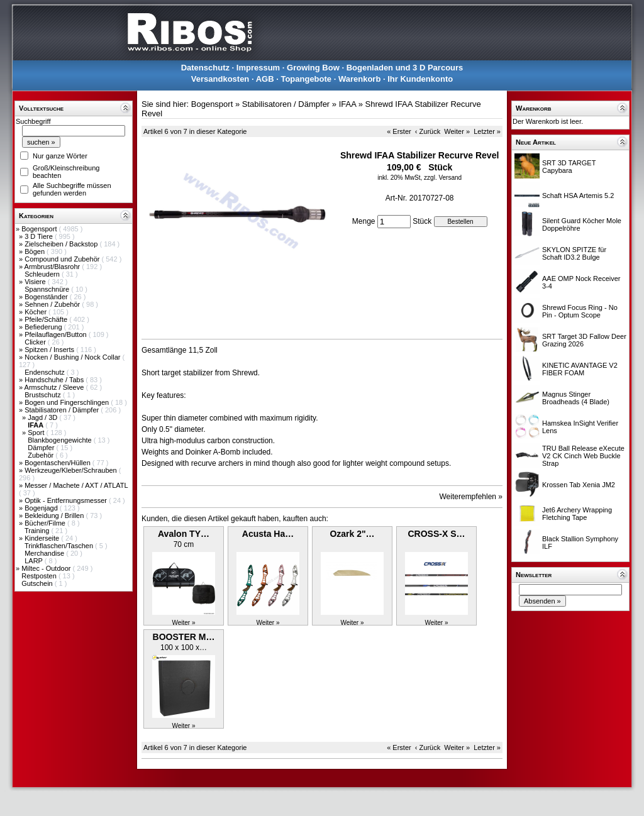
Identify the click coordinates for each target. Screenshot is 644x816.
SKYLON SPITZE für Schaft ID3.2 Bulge (574, 253)
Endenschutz (46, 372)
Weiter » (457, 131)
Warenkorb (359, 79)
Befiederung (44, 327)
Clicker (36, 342)
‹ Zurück (428, 131)
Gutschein (38, 583)
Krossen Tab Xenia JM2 (579, 485)
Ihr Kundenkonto (420, 79)
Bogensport (40, 229)
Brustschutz (44, 395)
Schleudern (43, 274)
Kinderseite (43, 538)
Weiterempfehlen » (471, 497)
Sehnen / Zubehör (53, 304)
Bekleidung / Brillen (55, 516)
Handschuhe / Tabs (55, 380)
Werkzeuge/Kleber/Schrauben (72, 470)
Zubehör (42, 455)
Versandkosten (220, 79)
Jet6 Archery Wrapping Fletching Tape (577, 514)
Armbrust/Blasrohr (53, 267)
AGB (265, 79)
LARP (35, 561)
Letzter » (487, 131)
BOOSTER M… (184, 637)
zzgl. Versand (443, 178)
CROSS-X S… (436, 534)
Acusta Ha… (268, 534)
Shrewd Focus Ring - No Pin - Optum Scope (580, 311)
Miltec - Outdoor (47, 568)
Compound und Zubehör (63, 259)
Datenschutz (205, 68)
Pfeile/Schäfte (47, 319)
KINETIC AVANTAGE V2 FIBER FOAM (580, 369)
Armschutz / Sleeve (55, 387)
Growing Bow (313, 68)
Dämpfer (42, 448)
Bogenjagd (42, 508)
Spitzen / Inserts (50, 350)
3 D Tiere (40, 236)
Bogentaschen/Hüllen (58, 463)
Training (38, 531)
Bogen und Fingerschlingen (68, 402)
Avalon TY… (184, 534)
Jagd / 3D (43, 417)
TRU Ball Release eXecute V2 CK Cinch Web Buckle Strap (583, 456)
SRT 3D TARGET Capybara (569, 167)
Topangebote (306, 79)
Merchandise (45, 553)
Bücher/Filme (46, 523)
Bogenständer (47, 297)
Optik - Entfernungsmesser (67, 500)
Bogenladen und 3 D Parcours (405, 68)
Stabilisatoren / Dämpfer (63, 410)
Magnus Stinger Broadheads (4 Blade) (576, 398)
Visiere (36, 282)
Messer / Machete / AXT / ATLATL (76, 485)
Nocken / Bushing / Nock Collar (73, 357)
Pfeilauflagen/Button (57, 334)
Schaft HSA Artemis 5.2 (578, 196)
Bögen (36, 251)
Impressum (258, 68)
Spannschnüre (48, 289)
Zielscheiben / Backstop (62, 244)
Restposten (40, 576)
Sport (37, 433)
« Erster (399, 131)
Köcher (36, 312)
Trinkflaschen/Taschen (60, 546)
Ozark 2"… (352, 534)
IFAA (347, 104)
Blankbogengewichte (61, 440)
